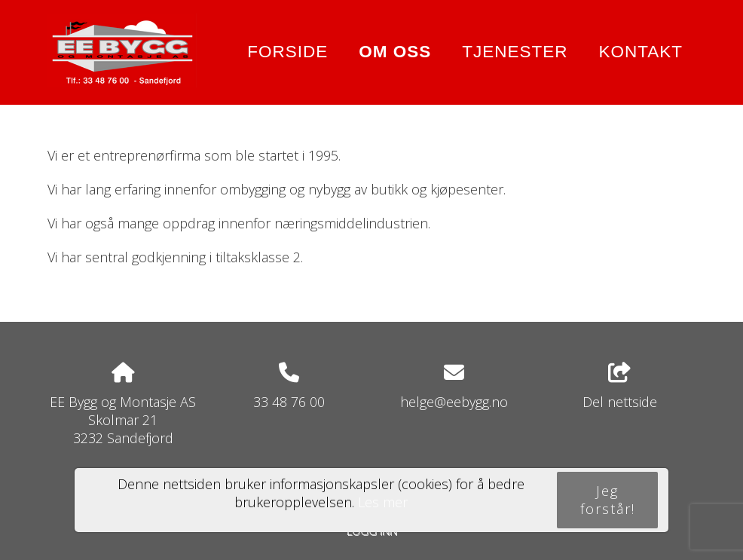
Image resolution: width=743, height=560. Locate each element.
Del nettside (620, 387)
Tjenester (515, 52)
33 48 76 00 (289, 402)
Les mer (383, 502)
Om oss (395, 52)
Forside (287, 52)
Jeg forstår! (608, 500)
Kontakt (641, 52)
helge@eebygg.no (454, 402)
